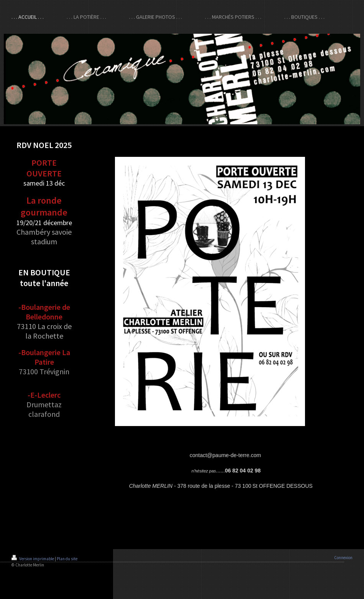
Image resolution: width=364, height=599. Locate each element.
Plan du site (67, 559)
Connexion (343, 558)
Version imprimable (33, 559)
